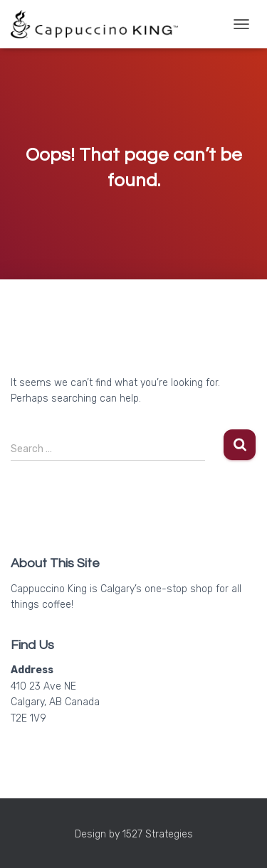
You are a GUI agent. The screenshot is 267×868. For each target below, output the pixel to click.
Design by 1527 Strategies (134, 834)
